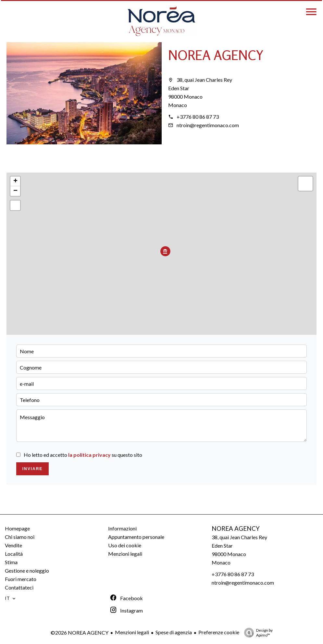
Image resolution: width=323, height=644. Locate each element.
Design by (257, 633)
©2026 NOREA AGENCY (80, 632)
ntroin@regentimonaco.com (208, 125)
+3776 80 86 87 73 (198, 117)
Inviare (33, 469)
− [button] (15, 191)
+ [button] (15, 181)
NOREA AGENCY (216, 55)
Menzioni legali (132, 632)
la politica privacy (89, 455)
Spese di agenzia (174, 632)
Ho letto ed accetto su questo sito (83, 455)
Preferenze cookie (219, 632)
